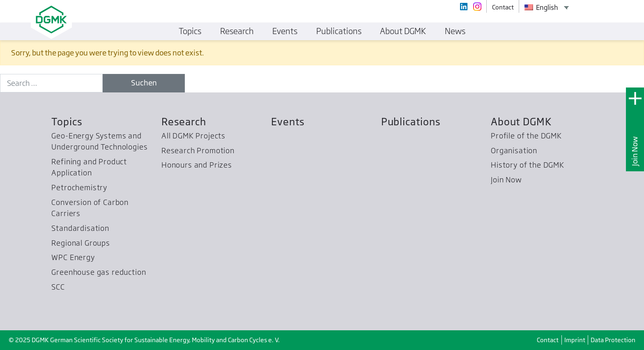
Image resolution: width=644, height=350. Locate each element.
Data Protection (613, 340)
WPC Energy (73, 257)
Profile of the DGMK (526, 136)
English (541, 7)
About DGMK (521, 122)
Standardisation (80, 228)
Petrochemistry (79, 188)
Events (288, 122)
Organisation (514, 151)
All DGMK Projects (193, 136)
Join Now (635, 151)
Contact (548, 340)
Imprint (575, 340)
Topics (67, 122)
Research (184, 122)
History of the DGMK (528, 165)
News (455, 31)
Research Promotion (198, 151)
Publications (411, 122)
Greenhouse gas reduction (99, 272)
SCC (58, 287)
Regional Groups (80, 243)
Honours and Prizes (197, 165)
